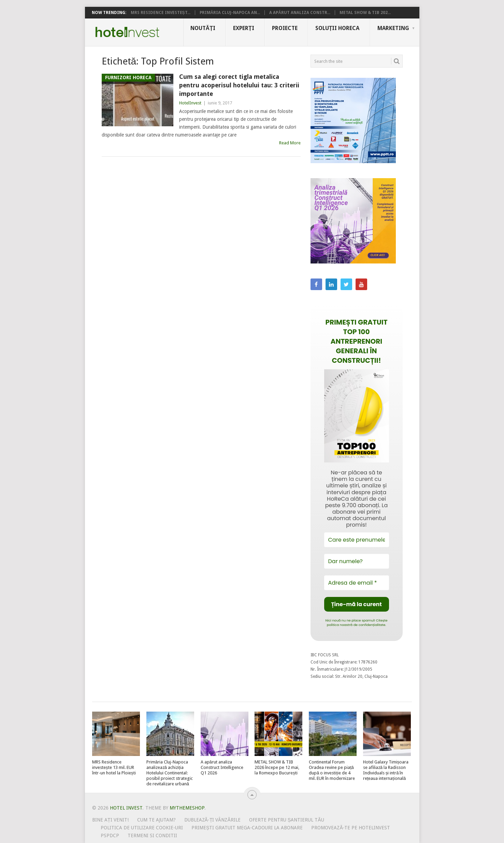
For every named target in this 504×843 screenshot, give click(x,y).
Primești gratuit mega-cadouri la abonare (247, 828)
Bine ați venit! (110, 820)
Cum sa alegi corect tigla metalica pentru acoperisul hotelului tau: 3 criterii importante (239, 85)
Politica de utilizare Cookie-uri (142, 828)
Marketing (393, 28)
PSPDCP (110, 835)
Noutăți (203, 28)
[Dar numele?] (357, 561)
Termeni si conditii (152, 835)
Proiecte (285, 28)
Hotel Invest (127, 32)
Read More (290, 143)
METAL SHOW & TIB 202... (365, 13)
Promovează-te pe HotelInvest (350, 828)
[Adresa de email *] (357, 583)
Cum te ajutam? (156, 820)
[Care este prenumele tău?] (357, 540)
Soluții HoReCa (337, 28)
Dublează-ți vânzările (212, 820)
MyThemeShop (187, 808)
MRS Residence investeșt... (161, 13)
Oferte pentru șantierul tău (287, 820)
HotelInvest (190, 103)
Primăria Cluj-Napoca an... (230, 13)
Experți (244, 28)
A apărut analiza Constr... (300, 13)
